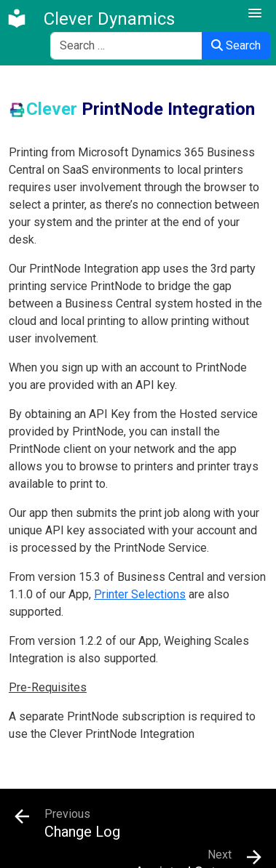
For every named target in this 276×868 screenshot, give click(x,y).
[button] (255, 14)
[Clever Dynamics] (90, 19)
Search (236, 45)
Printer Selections (140, 594)
